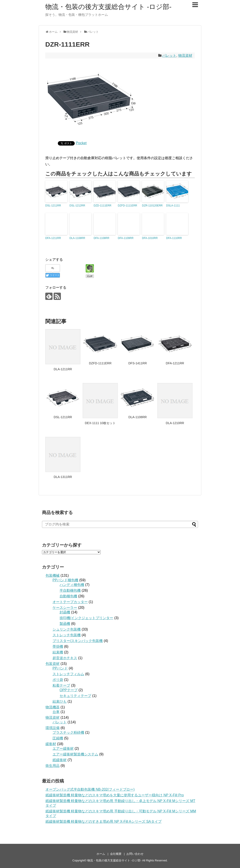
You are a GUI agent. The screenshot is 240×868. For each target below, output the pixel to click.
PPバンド (60, 668)
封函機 (65, 612)
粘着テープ (61, 685)
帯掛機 (58, 646)
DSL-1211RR (53, 206)
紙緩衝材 (60, 760)
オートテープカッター (70, 602)
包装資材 (53, 664)
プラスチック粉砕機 (68, 732)
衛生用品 (53, 766)
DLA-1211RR (63, 369)
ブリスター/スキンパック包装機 (78, 641)
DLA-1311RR (63, 477)
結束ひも (60, 701)
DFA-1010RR (150, 238)
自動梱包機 (68, 596)
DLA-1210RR (175, 423)
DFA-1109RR (126, 238)
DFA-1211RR (53, 238)
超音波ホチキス (65, 658)
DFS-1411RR (138, 363)
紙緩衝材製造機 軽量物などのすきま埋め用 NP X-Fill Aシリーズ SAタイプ (104, 821)
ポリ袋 (58, 680)
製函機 (65, 624)
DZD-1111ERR (103, 206)
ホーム (101, 854)
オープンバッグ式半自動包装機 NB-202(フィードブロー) (90, 789)
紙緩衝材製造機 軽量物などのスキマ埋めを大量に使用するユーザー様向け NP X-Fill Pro (115, 795)
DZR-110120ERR (152, 206)
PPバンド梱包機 (65, 580)
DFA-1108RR (101, 238)
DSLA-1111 (173, 206)
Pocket (81, 143)
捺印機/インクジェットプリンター (86, 618)
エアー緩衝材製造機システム (75, 754)
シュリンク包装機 (67, 629)
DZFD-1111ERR (127, 206)
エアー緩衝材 (63, 749)
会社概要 (116, 854)
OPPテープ (69, 690)
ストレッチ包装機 (67, 635)
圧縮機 (58, 738)
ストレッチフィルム (68, 674)
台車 (56, 712)
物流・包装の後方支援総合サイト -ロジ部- (108, 7)
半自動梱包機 (70, 590)
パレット (169, 56)
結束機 (58, 652)
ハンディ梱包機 (72, 585)
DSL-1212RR (77, 206)
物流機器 (53, 707)
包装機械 (53, 575)
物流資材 (185, 56)
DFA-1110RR (174, 238)
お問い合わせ (135, 854)
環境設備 (53, 728)
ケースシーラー (65, 608)
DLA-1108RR (77, 238)
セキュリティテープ (75, 696)
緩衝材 (51, 744)
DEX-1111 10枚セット (100, 423)
